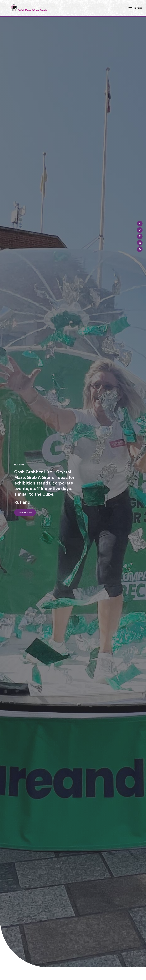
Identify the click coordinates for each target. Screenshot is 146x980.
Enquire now (25, 512)
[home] (29, 8)
